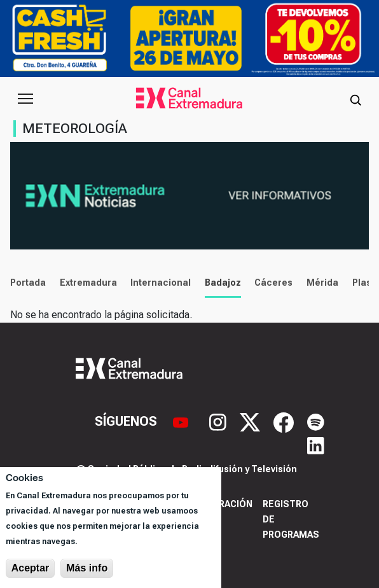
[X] (252, 421)
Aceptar (31, 568)
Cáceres (273, 283)
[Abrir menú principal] (25, 99)
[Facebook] (285, 421)
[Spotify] (316, 421)
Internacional (161, 283)
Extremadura (88, 283)
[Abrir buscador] (355, 99)
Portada (28, 283)
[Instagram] (219, 421)
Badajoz (223, 283)
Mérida (322, 283)
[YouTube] (182, 421)
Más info (87, 568)
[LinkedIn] (316, 444)
